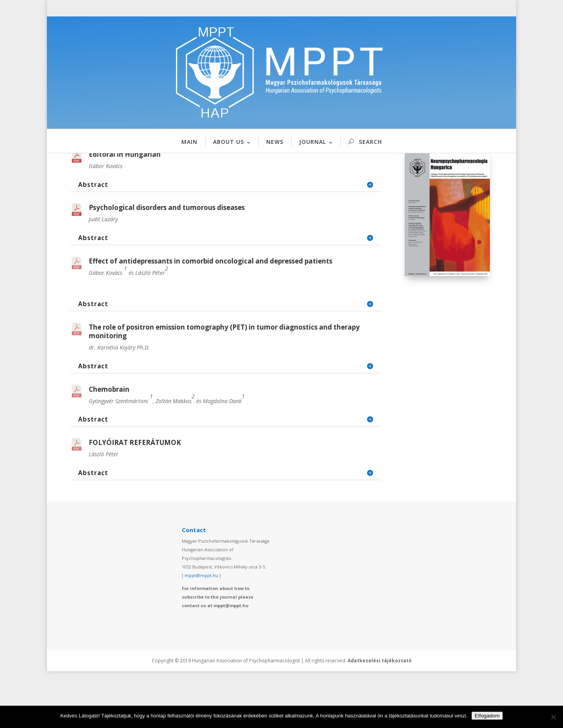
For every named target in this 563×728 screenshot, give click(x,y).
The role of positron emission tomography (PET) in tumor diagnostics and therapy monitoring (224, 388)
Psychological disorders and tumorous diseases (167, 264)
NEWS (275, 142)
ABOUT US (229, 142)
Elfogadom (487, 716)
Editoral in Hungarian (125, 211)
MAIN (189, 142)
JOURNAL (313, 142)
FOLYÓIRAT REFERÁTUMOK (135, 499)
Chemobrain (109, 446)
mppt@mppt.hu (201, 632)
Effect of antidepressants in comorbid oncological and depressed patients (211, 318)
